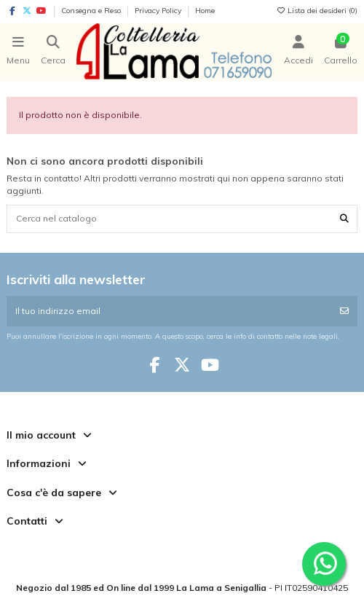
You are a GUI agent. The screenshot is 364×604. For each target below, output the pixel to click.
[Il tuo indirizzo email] (169, 311)
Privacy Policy (159, 11)
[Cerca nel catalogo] (344, 219)
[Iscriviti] (344, 311)
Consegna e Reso (92, 11)
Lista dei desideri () (317, 11)
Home (205, 11)
